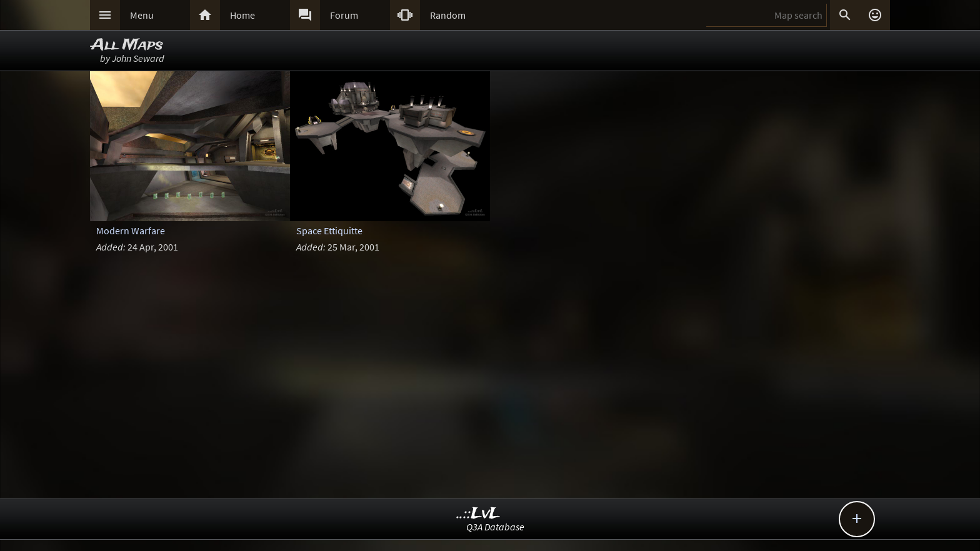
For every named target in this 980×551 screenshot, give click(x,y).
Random (448, 15)
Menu (142, 15)
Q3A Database (495, 527)
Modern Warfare (131, 231)
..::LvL (478, 514)
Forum (344, 15)
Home (242, 15)
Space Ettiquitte (329, 231)
